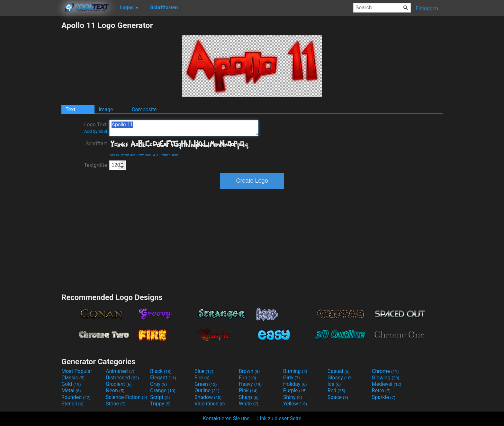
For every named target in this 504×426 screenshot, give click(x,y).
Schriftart (96, 144)
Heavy (250, 384)
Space (338, 397)
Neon (115, 390)
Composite (144, 109)
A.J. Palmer (161, 155)
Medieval (387, 384)
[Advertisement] (31, 117)
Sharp (249, 397)
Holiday (295, 384)
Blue (204, 371)
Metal (71, 390)
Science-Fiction (126, 397)
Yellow (295, 404)
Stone (116, 404)
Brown (249, 371)
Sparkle (384, 397)
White (249, 404)
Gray (158, 384)
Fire (202, 378)
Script (160, 397)
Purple (295, 390)
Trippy (160, 404)
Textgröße (95, 165)
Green (206, 384)
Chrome (385, 371)
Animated (120, 371)
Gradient (119, 384)
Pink (248, 390)
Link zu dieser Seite (279, 418)
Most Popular (77, 371)
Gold (71, 384)
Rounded (76, 397)
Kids (175, 155)
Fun (248, 378)
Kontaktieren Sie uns (226, 418)
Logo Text (96, 128)
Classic (73, 378)
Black (161, 371)
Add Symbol (96, 131)
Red (336, 390)
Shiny (293, 397)
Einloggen (427, 9)
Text (70, 109)
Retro (381, 390)
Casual (339, 371)
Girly (292, 378)
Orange (163, 390)
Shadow (208, 397)
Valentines (210, 404)
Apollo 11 (184, 128)
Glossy (340, 378)
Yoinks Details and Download (130, 155)
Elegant (163, 378)
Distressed (122, 378)
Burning (295, 371)
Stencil (72, 404)
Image (106, 109)
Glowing (386, 378)
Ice (334, 384)
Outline (207, 390)
